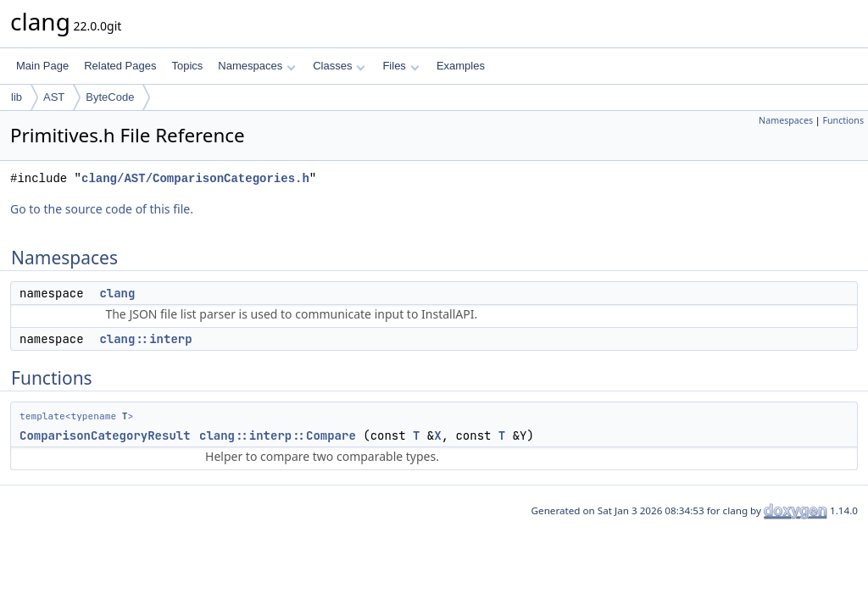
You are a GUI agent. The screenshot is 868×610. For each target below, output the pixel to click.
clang (117, 293)
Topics (187, 66)
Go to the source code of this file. (102, 209)
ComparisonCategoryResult (105, 435)
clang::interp (145, 339)
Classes (339, 66)
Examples (461, 66)
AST (54, 97)
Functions (843, 120)
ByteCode (110, 97)
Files (401, 66)
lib (17, 97)
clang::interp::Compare (278, 435)
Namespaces (256, 66)
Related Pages (120, 66)
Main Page (42, 66)
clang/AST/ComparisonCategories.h (195, 178)
